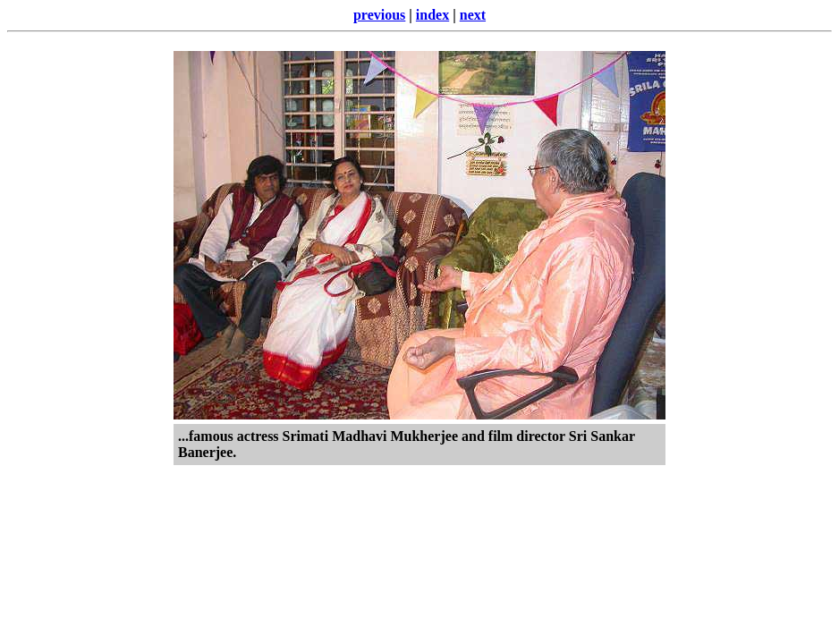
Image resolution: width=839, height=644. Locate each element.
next (473, 15)
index (432, 15)
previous (379, 15)
